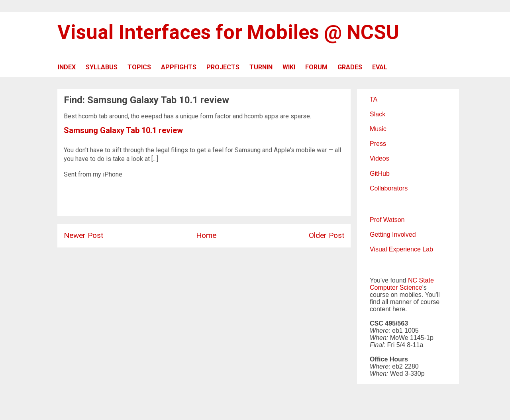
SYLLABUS (102, 67)
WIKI (289, 67)
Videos (380, 158)
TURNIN (261, 67)
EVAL (380, 67)
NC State (421, 280)
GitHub (380, 174)
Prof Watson (387, 220)
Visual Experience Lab (401, 249)
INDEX (67, 67)
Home (206, 235)
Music (378, 129)
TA (374, 99)
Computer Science (396, 288)
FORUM (316, 67)
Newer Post (83, 235)
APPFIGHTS (179, 67)
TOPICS (139, 67)
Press (378, 144)
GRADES (350, 67)
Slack (378, 114)
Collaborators (389, 188)
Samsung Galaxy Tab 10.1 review (123, 130)
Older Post (327, 235)
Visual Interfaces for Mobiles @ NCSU (228, 32)
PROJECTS (223, 67)
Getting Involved (393, 235)
